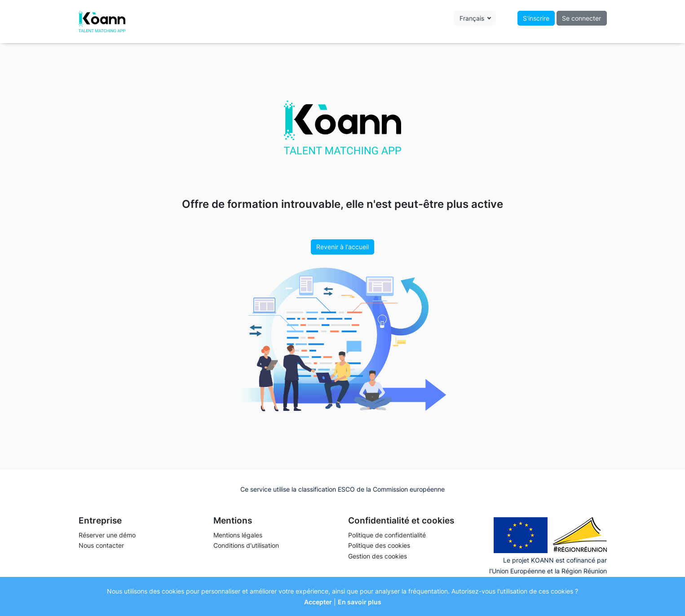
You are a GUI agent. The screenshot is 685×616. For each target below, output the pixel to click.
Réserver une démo (107, 535)
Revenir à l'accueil (342, 247)
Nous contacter (101, 545)
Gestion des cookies (378, 556)
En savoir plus (360, 602)
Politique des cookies (379, 545)
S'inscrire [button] (536, 18)
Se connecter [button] (581, 18)
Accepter (318, 602)
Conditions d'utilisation (246, 545)
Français (473, 18)
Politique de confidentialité (387, 535)
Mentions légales (238, 535)
